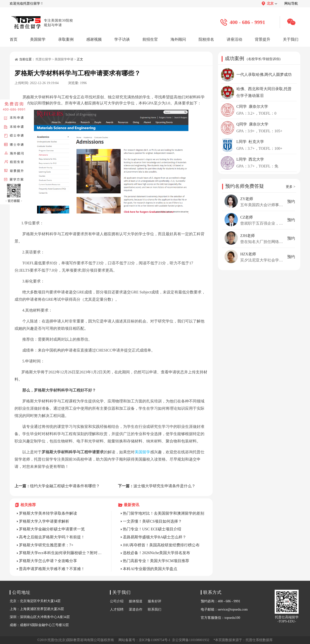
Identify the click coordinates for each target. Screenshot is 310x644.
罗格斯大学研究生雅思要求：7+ (46, 545)
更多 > (291, 187)
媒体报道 (136, 601)
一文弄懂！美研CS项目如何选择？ (152, 521)
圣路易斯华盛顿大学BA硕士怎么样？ (155, 537)
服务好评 (155, 601)
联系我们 (155, 609)
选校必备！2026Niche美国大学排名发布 (156, 553)
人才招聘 (117, 609)
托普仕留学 (43, 59)
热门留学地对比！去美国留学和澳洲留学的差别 (163, 513)
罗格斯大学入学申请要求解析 (44, 521)
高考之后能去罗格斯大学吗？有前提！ (52, 537)
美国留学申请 (64, 59)
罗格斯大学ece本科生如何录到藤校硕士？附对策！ (60, 553)
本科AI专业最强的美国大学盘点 (150, 569)
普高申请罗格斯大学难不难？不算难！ (52, 569)
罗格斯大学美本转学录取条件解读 (48, 513)
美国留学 (142, 452)
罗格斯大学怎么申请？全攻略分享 (48, 561)
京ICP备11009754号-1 (155, 640)
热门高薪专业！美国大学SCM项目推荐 (156, 561)
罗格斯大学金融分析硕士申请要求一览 (52, 529)
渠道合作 (136, 609)
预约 (291, 201)
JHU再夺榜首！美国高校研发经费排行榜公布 (161, 545)
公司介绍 (117, 601)
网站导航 (291, 4)
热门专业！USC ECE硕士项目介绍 (152, 529)
